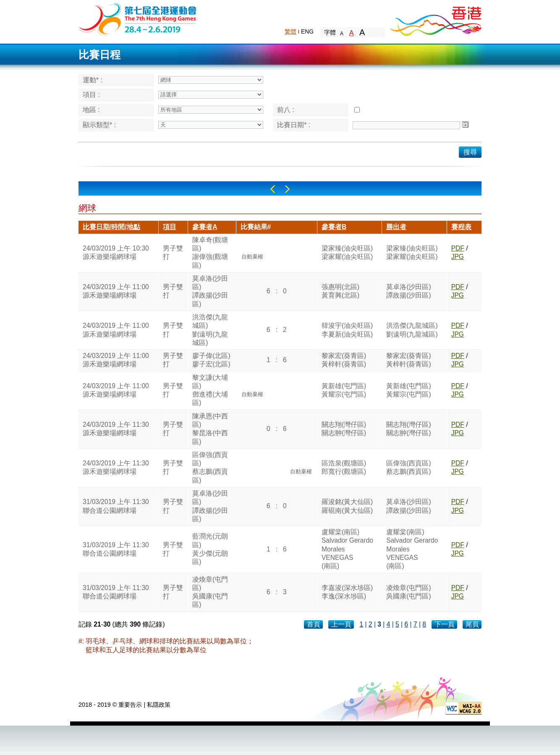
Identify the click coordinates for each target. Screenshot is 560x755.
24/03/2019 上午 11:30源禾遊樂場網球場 (116, 429)
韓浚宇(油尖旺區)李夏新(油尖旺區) (347, 330)
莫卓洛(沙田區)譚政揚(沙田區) (210, 291)
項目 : (91, 95)
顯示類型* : (99, 125)
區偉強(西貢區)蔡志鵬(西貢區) (210, 468)
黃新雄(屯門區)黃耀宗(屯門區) (344, 390)
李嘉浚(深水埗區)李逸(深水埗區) (347, 592)
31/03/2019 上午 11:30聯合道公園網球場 (116, 506)
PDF (458, 248)
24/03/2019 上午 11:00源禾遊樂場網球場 (116, 291)
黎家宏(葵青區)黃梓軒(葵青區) (344, 360)
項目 (170, 227)
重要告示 (130, 705)
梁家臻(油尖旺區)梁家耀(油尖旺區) (347, 252)
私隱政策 (159, 705)
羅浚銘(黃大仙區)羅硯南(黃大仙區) (347, 506)
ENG (307, 31)
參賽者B (334, 227)
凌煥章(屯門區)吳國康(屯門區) (210, 592)
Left (273, 189)
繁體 (290, 31)
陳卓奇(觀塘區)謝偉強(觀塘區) (210, 253)
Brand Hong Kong (435, 19)
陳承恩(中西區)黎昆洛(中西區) (210, 429)
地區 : (91, 110)
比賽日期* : (294, 125)
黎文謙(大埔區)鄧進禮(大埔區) (210, 390)
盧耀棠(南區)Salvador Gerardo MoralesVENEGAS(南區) (347, 549)
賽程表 (461, 227)
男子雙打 (173, 252)
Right (287, 189)
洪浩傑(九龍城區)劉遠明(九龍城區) (210, 330)
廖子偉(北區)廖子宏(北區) (211, 360)
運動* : (93, 80)
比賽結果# (256, 227)
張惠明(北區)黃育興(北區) (340, 291)
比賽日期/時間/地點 (111, 227)
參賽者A (205, 227)
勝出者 (396, 227)
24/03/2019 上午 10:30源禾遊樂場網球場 (116, 252)
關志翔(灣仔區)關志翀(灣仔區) (344, 429)
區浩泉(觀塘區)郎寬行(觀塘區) (344, 467)
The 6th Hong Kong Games (138, 19)
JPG (458, 257)
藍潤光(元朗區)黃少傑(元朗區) (210, 549)
